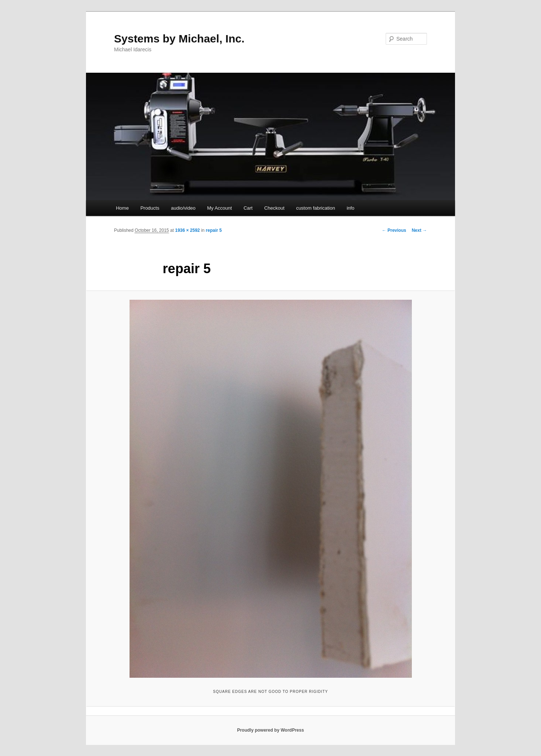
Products (150, 208)
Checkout (274, 208)
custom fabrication (316, 208)
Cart (248, 208)
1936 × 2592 (187, 230)
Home (122, 208)
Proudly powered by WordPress (270, 730)
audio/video (183, 208)
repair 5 (214, 230)
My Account (219, 208)
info (350, 208)
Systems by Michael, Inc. (179, 39)
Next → (419, 230)
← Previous (394, 230)
